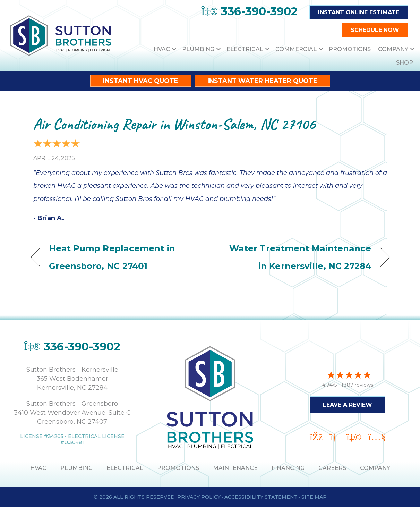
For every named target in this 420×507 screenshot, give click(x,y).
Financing (288, 468)
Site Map (314, 497)
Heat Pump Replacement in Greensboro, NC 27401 (112, 257)
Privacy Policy (199, 497)
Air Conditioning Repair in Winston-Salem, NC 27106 (174, 124)
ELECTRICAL (125, 468)
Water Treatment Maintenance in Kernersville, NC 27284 (296, 257)
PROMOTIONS (178, 468)
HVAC (162, 49)
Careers (332, 468)
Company (393, 49)
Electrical (245, 49)
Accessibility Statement (261, 497)
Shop (405, 63)
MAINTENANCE (235, 468)
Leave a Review (348, 404)
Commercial (296, 49)
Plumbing (198, 49)
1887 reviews (357, 385)
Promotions (350, 49)
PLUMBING (76, 468)
